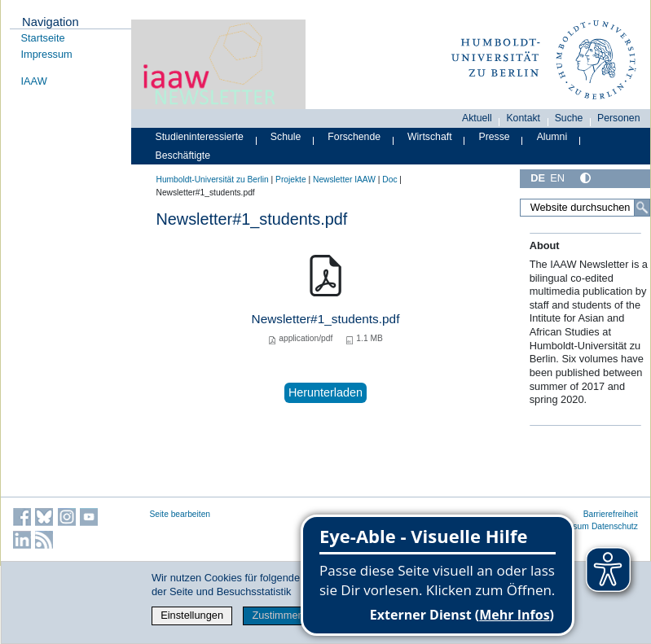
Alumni (552, 137)
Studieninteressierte (200, 137)
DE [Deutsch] (538, 178)
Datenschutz (615, 526)
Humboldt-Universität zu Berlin (213, 180)
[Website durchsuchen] (585, 208)
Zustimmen (277, 615)
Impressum (47, 54)
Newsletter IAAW (344, 180)
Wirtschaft (430, 137)
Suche (569, 118)
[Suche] (642, 208)
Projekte (291, 180)
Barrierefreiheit (611, 514)
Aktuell (477, 118)
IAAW (34, 81)
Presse (495, 137)
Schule (286, 137)
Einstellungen (192, 615)
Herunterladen (325, 392)
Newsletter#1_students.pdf (326, 319)
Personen (619, 118)
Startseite (43, 38)
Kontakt (523, 118)
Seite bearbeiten (180, 514)
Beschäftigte (183, 156)
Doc (389, 180)
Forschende (354, 137)
